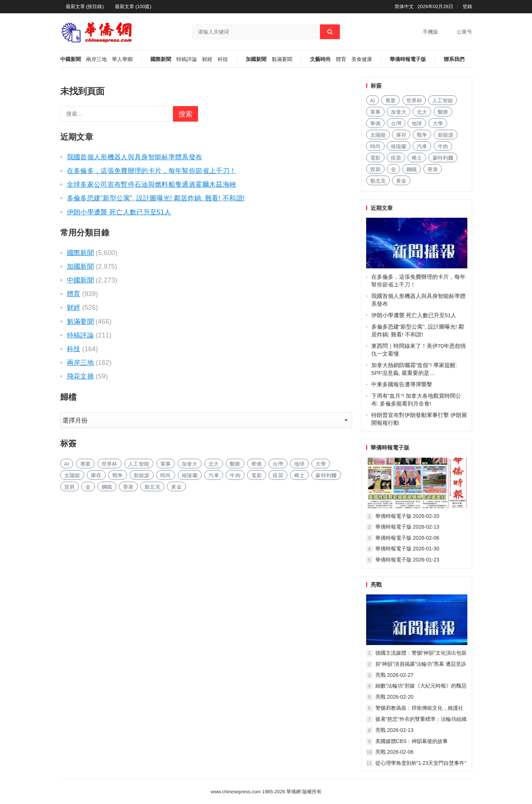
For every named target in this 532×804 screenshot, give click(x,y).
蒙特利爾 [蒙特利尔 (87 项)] (326, 475)
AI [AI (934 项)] (67, 464)
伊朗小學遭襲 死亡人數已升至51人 (119, 212)
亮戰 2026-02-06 (395, 752)
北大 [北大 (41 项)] (214, 464)
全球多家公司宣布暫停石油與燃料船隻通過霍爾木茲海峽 (152, 184)
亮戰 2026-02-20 (395, 697)
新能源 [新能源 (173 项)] (142, 475)
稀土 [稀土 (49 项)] (299, 475)
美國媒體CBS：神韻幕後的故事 (412, 741)
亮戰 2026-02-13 (395, 730)
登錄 (467, 6)
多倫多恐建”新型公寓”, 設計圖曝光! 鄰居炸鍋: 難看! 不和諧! (156, 198)
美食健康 (362, 59)
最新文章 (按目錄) (85, 6)
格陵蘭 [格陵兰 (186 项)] (190, 475)
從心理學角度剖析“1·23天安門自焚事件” (421, 763)
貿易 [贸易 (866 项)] (70, 487)
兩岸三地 (96, 59)
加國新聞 (256, 59)
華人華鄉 (122, 59)
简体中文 (404, 6)
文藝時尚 (320, 59)
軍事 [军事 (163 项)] (166, 464)
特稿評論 (187, 59)
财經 (207, 59)
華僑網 (293, 792)
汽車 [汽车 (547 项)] (214, 475)
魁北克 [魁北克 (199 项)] (152, 487)
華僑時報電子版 (408, 59)
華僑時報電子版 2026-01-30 (407, 549)
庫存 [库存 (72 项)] (96, 475)
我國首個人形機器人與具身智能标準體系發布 (135, 157)
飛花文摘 (80, 376)
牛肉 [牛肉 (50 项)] (235, 475)
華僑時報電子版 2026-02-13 (407, 527)
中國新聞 (71, 59)
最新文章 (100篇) (133, 6)
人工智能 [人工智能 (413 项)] (139, 464)
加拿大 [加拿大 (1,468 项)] (190, 464)
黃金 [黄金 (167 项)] (176, 487)
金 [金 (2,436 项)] (88, 487)
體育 (341, 59)
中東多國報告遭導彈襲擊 (402, 384)
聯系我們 (454, 59)
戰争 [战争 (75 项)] (118, 475)
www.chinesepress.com (236, 792)
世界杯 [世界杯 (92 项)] (110, 464)
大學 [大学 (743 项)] (321, 464)
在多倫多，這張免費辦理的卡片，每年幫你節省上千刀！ (152, 171)
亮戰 (376, 585)
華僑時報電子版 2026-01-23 (407, 560)
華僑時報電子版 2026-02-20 (407, 516)
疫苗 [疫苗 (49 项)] (278, 475)
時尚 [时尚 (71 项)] (166, 475)
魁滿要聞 (282, 59)
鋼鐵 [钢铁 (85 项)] (107, 487)
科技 (223, 59)
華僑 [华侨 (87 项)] (257, 464)
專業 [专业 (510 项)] (86, 464)
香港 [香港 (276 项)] (128, 487)
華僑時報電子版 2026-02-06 (407, 538)
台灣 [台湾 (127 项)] (278, 464)
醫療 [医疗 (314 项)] (235, 464)
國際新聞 (161, 59)
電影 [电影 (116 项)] (257, 475)
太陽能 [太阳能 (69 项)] (72, 475)
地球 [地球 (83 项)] (299, 464)
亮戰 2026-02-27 (395, 675)
